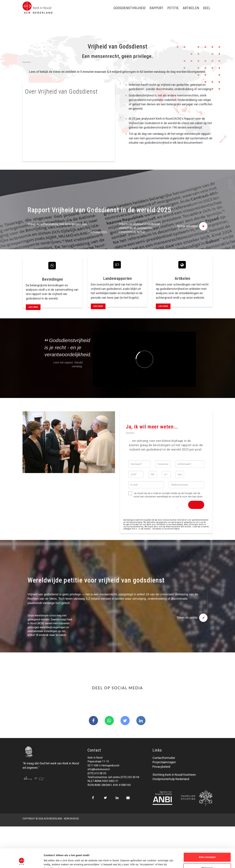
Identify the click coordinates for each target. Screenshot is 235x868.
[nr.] (166, 474)
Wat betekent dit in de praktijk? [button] (50, 116)
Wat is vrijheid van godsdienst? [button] (50, 106)
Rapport (156, 8)
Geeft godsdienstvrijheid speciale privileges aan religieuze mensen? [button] (68, 150)
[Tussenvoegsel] (163, 464)
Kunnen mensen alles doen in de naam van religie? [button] (63, 137)
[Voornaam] (139, 464)
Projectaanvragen (164, 762)
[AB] (153, 474)
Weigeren (207, 852)
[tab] (69, 106)
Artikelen (191, 8)
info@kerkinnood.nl (99, 769)
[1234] (136, 474)
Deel (207, 8)
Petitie (173, 8)
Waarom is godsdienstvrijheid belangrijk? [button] (57, 127)
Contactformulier (164, 758)
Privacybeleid (161, 767)
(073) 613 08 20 (97, 773)
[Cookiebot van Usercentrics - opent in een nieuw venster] (22, 861)
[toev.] (180, 474)
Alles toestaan (207, 841)
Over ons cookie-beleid (58, 861)
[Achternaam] (190, 464)
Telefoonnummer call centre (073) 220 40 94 (113, 777)
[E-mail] (146, 485)
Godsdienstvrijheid (129, 8)
